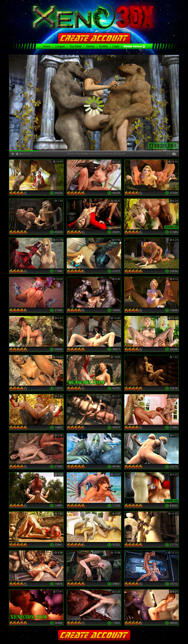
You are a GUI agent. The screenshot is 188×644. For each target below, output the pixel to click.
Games (90, 46)
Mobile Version (133, 46)
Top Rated (75, 46)
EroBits (103, 46)
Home (47, 46)
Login (116, 46)
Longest (60, 46)
